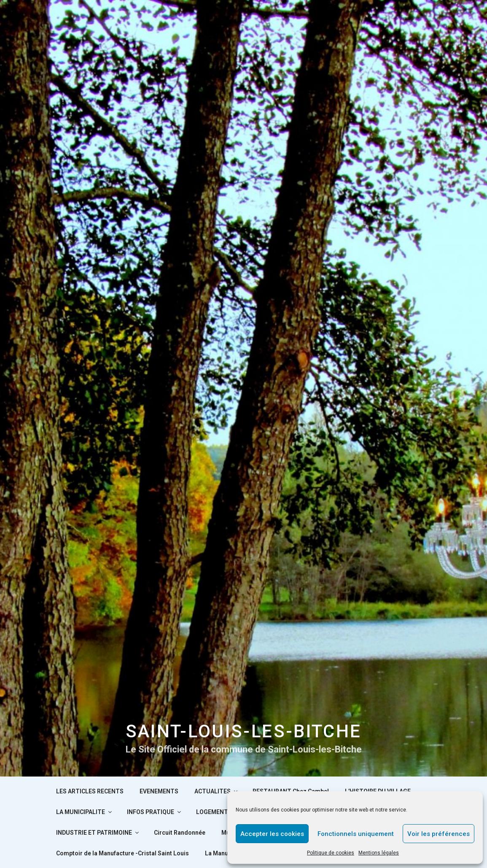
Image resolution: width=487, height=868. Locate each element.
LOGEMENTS (218, 812)
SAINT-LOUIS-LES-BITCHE (244, 731)
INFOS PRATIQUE (155, 812)
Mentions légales (379, 853)
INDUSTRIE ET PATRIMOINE (98, 833)
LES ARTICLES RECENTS (90, 791)
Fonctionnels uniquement (356, 834)
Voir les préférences (439, 834)
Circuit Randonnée (180, 833)
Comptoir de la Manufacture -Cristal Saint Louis (122, 853)
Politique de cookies (331, 853)
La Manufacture (227, 853)
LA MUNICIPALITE (85, 812)
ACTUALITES (217, 791)
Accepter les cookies (272, 834)
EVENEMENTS (159, 791)
